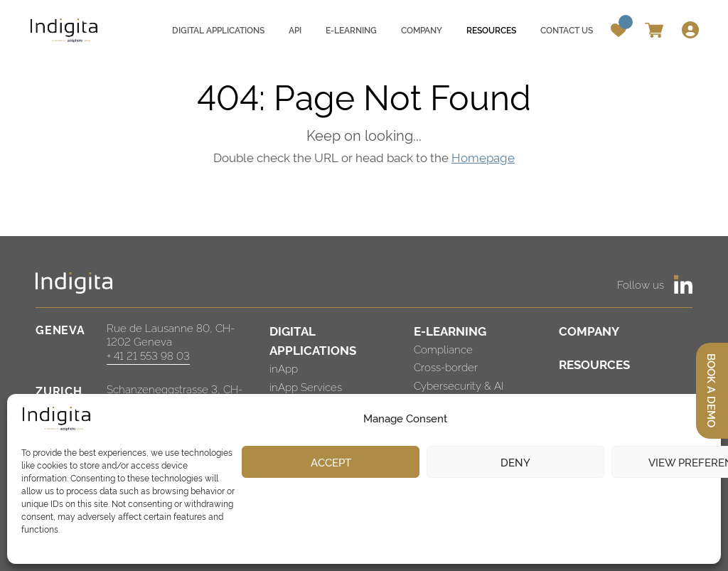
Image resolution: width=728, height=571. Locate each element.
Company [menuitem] (422, 30)
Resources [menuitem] (491, 30)
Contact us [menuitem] (567, 30)
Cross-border (446, 367)
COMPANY (589, 330)
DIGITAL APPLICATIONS (313, 340)
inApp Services (306, 386)
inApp (284, 368)
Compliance (443, 349)
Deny (515, 462)
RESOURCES (594, 364)
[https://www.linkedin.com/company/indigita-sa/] (683, 284)
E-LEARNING (450, 330)
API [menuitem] (295, 30)
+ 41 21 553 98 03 (148, 355)
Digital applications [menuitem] (218, 30)
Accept (331, 462)
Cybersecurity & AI (459, 385)
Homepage (483, 157)
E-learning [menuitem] (351, 30)
